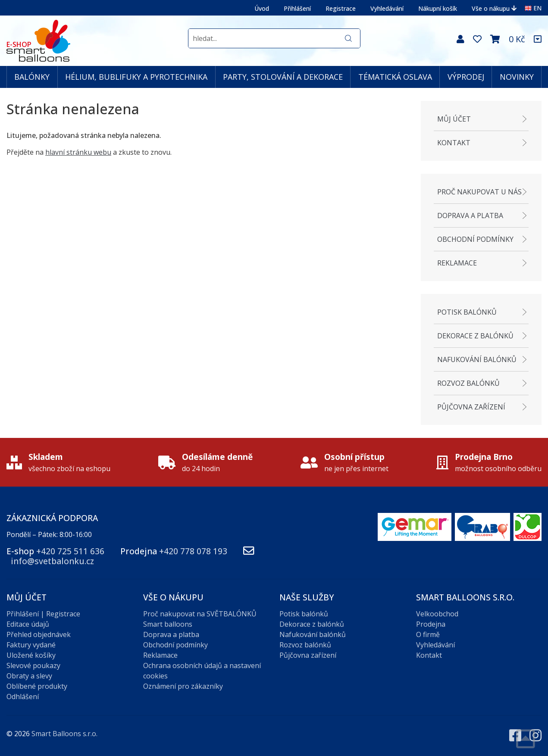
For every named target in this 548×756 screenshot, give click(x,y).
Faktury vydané (31, 645)
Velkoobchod (437, 614)
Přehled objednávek (39, 634)
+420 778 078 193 (193, 551)
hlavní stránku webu (78, 152)
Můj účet (454, 119)
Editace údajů (28, 624)
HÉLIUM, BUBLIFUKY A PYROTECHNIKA (136, 77)
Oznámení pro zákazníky (183, 686)
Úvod (262, 8)
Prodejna (431, 624)
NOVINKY (517, 77)
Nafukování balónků (477, 359)
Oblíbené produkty (37, 686)
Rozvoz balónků (468, 383)
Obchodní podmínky (475, 239)
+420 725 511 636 (70, 551)
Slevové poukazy (33, 665)
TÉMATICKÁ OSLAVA (395, 77)
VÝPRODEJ (466, 77)
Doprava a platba (470, 216)
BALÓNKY (32, 77)
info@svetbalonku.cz (52, 561)
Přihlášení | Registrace (43, 614)
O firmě (428, 634)
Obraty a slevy (29, 676)
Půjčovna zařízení (471, 407)
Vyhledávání (387, 8)
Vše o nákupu (494, 8)
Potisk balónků (467, 312)
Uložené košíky (31, 655)
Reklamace (457, 263)
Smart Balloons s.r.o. (64, 734)
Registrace (341, 8)
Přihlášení (297, 8)
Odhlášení (23, 697)
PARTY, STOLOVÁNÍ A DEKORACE (283, 77)
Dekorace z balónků (475, 336)
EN (533, 8)
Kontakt (454, 143)
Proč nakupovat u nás (479, 192)
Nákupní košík (438, 8)
